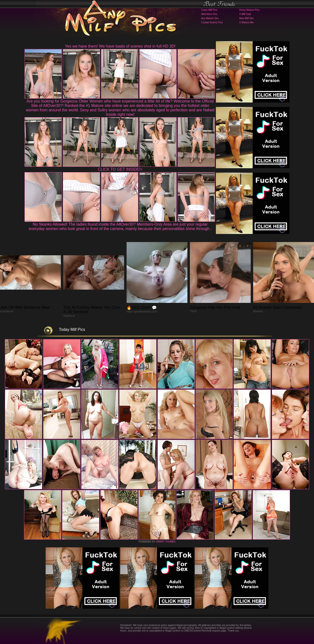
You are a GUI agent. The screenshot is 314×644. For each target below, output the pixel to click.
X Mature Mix (246, 22)
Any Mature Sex (210, 18)
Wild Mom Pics (209, 14)
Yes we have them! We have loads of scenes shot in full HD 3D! (120, 46)
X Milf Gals (245, 14)
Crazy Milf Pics (209, 10)
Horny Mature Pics (249, 10)
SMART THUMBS (166, 542)
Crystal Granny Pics (212, 22)
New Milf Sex (246, 18)
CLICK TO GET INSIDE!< (120, 169)
